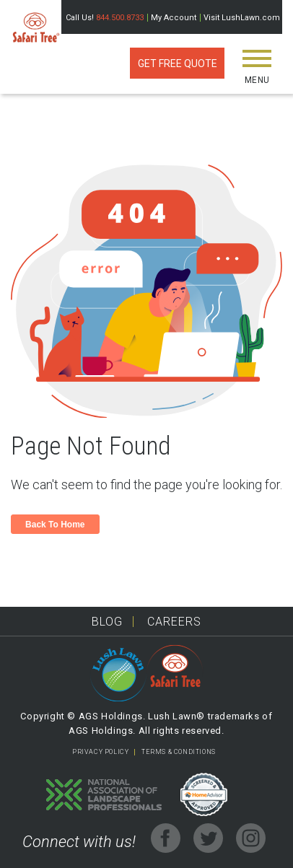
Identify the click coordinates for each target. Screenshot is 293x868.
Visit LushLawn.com (242, 18)
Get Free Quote (178, 63)
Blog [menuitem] (107, 622)
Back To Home (55, 525)
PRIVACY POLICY (100, 752)
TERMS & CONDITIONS (179, 752)
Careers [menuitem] (174, 622)
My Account (174, 18)
